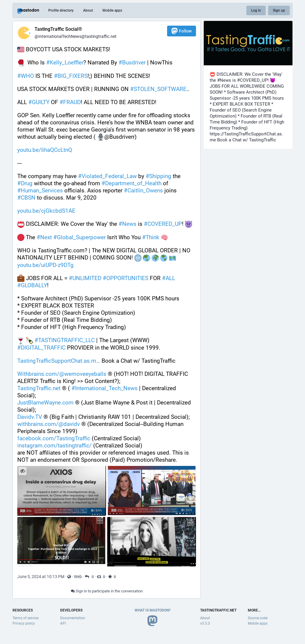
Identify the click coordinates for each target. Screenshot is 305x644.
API (63, 623)
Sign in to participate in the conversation (107, 591)
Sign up (279, 10)
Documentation (73, 618)
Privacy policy (24, 623)
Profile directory (61, 10)
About (88, 10)
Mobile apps (112, 10)
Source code (258, 618)
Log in (256, 10)
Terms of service (25, 618)
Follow (182, 31)
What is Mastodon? (153, 610)
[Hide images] (22, 471)
